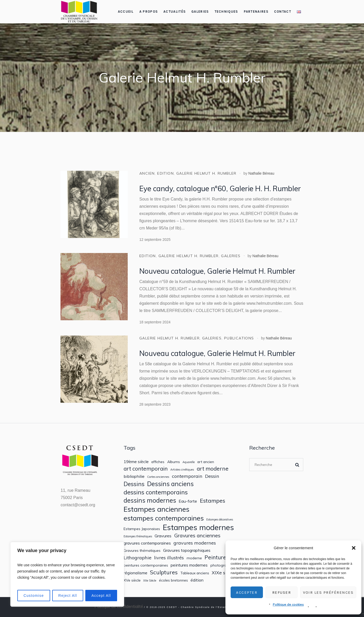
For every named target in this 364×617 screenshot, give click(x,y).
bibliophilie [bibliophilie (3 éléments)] (134, 476)
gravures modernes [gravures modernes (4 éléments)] (195, 543)
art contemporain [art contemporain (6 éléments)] (146, 469)
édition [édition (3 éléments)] (197, 580)
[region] (67, 574)
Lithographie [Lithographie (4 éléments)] (138, 558)
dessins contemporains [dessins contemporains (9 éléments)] (156, 492)
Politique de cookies (288, 604)
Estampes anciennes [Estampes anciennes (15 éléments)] (157, 509)
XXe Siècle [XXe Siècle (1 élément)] (150, 581)
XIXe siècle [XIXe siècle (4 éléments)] (223, 573)
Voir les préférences (328, 592)
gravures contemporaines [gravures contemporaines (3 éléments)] (147, 543)
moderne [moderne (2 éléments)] (194, 558)
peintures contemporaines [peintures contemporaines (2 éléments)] (146, 565)
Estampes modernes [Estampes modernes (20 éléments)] (198, 527)
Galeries (231, 256)
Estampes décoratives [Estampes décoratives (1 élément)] (220, 520)
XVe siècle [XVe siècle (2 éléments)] (132, 580)
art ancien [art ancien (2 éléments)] (206, 462)
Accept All (101, 596)
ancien (147, 173)
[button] (354, 548)
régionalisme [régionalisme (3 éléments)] (135, 573)
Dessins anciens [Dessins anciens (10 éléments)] (170, 484)
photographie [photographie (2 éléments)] (222, 565)
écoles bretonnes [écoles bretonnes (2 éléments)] (173, 580)
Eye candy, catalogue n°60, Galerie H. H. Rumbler (220, 188)
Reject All (67, 596)
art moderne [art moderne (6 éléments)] (213, 469)
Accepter (247, 592)
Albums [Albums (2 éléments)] (174, 462)
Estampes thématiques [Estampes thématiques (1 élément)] (138, 536)
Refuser (282, 592)
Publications (239, 338)
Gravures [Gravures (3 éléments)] (163, 536)
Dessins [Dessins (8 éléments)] (134, 484)
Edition (165, 173)
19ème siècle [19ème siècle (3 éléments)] (136, 462)
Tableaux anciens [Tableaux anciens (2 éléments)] (195, 573)
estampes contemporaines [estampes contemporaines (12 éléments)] (164, 518)
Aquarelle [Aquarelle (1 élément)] (189, 462)
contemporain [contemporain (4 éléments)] (187, 476)
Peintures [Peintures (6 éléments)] (217, 557)
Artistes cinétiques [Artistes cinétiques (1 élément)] (182, 470)
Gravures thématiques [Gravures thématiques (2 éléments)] (142, 551)
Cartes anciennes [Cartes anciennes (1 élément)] (158, 477)
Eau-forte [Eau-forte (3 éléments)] (188, 501)
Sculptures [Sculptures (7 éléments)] (164, 572)
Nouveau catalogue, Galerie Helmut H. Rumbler (217, 271)
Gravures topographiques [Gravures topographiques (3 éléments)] (187, 550)
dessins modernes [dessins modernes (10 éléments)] (150, 500)
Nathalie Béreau (261, 173)
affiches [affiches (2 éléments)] (158, 462)
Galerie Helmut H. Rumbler (206, 173)
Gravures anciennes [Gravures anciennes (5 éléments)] (197, 535)
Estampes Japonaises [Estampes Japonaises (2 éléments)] (142, 529)
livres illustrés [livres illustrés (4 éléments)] (169, 558)
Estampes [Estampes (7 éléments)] (213, 501)
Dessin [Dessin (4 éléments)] (212, 476)
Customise (34, 596)
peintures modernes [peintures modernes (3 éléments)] (189, 565)
